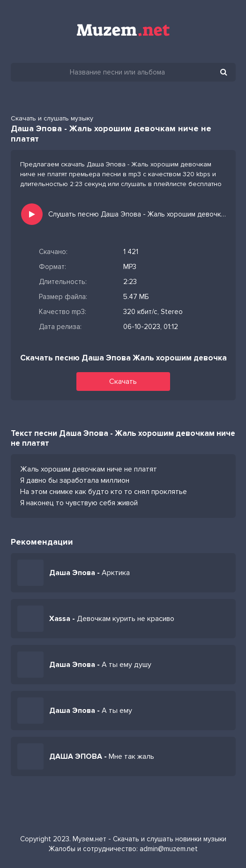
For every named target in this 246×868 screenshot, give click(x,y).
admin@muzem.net (169, 849)
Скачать (123, 382)
